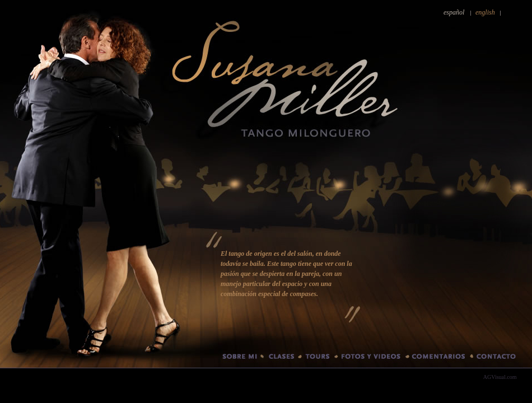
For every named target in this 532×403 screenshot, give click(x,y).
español (454, 12)
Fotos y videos (372, 359)
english (485, 12)
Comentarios (439, 359)
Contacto (502, 359)
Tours (318, 359)
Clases (281, 359)
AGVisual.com (500, 377)
